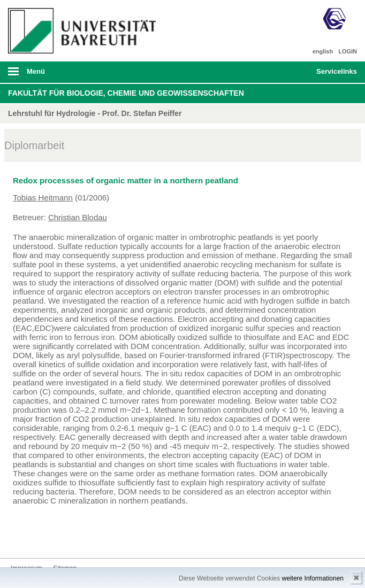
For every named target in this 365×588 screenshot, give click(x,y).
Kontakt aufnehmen (19, 538)
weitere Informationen (313, 578)
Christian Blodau (78, 217)
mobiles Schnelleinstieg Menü (331, 75)
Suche (274, 72)
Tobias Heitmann (43, 198)
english (323, 51)
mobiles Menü (81, 75)
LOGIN (348, 51)
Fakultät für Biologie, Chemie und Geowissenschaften (126, 93)
